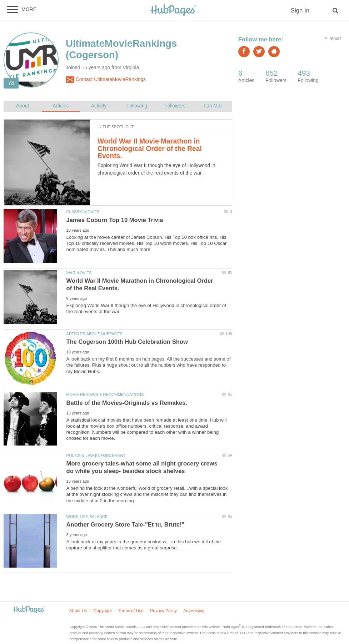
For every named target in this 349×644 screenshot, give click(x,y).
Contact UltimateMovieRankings (106, 80)
